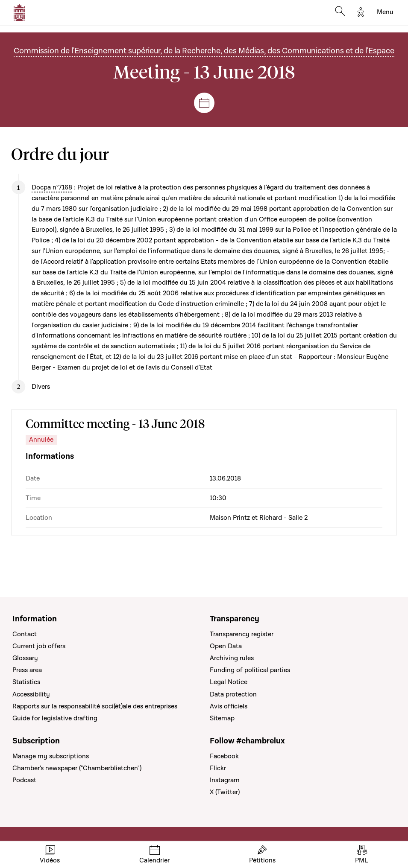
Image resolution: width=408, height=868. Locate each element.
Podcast (24, 780)
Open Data (226, 646)
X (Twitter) (225, 792)
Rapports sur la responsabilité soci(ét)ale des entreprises (95, 706)
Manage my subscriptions (51, 756)
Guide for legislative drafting (55, 718)
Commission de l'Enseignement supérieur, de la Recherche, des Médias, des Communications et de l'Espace (204, 51)
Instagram (225, 780)
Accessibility (31, 694)
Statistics (26, 682)
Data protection (233, 694)
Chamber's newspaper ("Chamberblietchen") (77, 768)
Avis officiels (229, 706)
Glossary (25, 658)
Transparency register (242, 634)
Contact (25, 634)
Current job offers (39, 646)
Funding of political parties (250, 670)
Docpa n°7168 (52, 187)
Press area (27, 670)
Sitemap (222, 718)
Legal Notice (229, 682)
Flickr (218, 768)
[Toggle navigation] (385, 12)
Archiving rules (232, 658)
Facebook (224, 756)
